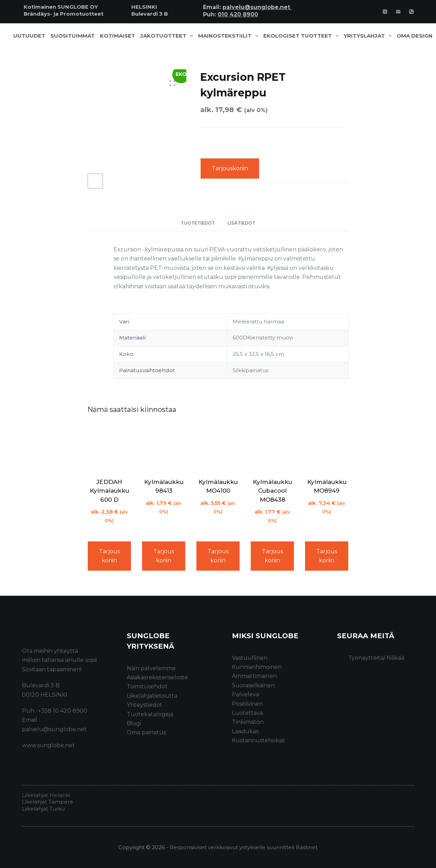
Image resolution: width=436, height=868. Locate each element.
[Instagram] (385, 12)
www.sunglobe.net (48, 745)
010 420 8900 (238, 14)
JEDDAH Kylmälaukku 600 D (110, 491)
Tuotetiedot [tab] (198, 223)
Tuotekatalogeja (150, 714)
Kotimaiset (118, 36)
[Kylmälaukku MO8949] (327, 447)
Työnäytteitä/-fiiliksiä (376, 658)
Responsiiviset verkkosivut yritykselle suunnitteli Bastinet (244, 847)
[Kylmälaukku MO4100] (218, 447)
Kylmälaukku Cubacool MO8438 (272, 491)
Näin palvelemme (151, 668)
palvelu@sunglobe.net (257, 7)
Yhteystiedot (145, 705)
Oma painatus (146, 732)
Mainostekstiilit (229, 36)
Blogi (134, 723)
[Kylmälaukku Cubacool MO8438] (272, 447)
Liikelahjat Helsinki (46, 795)
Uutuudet (29, 36)
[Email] (398, 12)
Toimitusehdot (147, 686)
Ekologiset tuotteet (302, 36)
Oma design (415, 36)
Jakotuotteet (168, 36)
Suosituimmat (73, 36)
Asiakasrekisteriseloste (157, 677)
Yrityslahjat (369, 36)
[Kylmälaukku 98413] (164, 447)
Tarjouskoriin (230, 168)
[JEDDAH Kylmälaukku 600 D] (109, 447)
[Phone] (411, 12)
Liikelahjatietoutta (152, 696)
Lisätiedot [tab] (241, 223)
